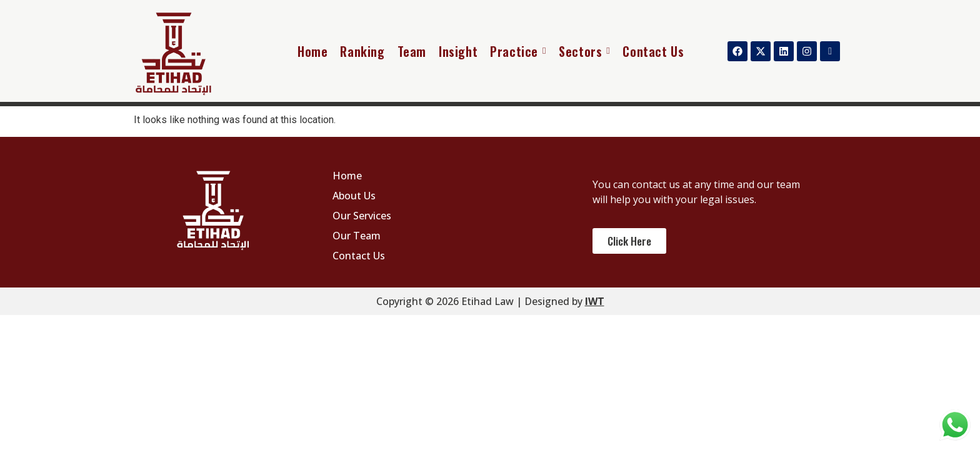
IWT (595, 301)
